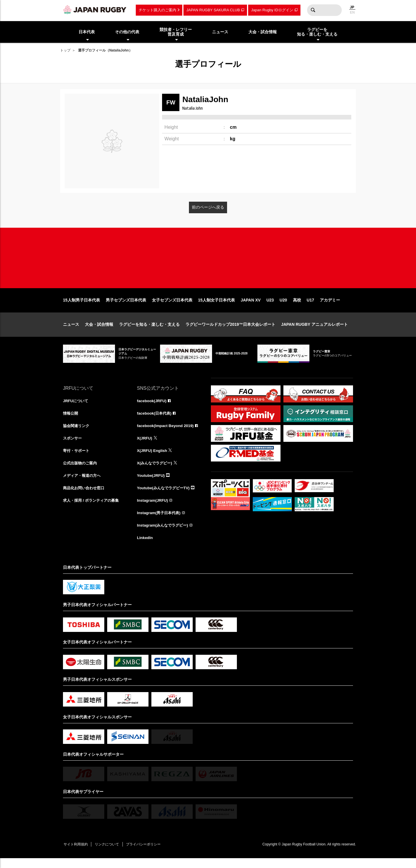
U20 (283, 306)
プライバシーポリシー (148, 854)
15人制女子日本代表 (217, 306)
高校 (297, 306)
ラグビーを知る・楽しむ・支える (149, 330)
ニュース (71, 330)
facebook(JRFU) (152, 407)
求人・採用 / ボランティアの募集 (93, 509)
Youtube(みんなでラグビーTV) (165, 496)
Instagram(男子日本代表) (160, 521)
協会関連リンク (77, 432)
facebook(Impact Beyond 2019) (167, 432)
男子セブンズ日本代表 (126, 306)
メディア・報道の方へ (83, 483)
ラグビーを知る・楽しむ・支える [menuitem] (317, 32)
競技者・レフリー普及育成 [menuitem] (176, 32)
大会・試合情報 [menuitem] (263, 32)
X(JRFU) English (153, 458)
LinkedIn (145, 547)
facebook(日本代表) (155, 420)
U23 (270, 306)
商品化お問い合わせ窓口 (85, 496)
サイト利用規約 (77, 854)
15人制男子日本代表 (81, 306)
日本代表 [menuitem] (87, 32)
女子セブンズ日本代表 (172, 306)
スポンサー (73, 445)
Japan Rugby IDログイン (272, 10)
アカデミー (330, 306)
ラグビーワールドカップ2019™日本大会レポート (230, 330)
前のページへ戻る (208, 207)
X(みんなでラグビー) (156, 470)
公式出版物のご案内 (81, 470)
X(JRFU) (145, 445)
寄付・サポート (77, 458)
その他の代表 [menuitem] (127, 32)
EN (352, 12)
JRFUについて (76, 407)
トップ (65, 50)
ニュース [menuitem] (220, 32)
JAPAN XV (251, 306)
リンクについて (110, 854)
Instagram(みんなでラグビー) (164, 534)
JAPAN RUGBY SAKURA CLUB (213, 10)
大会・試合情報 (99, 330)
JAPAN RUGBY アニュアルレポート (314, 330)
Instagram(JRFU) (153, 509)
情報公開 (71, 420)
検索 (313, 10)
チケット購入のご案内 (157, 10)
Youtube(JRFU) (152, 483)
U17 (311, 306)
